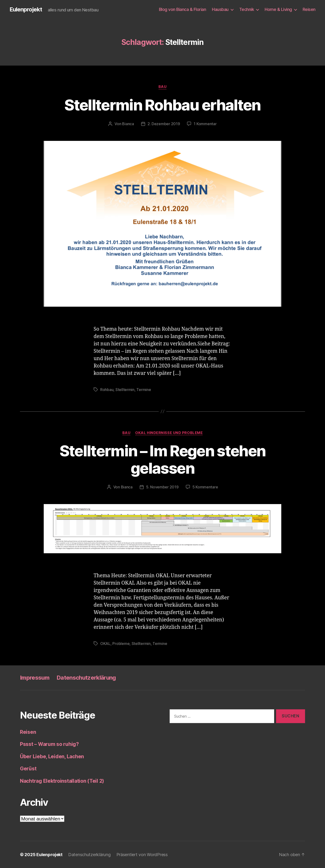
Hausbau (220, 9)
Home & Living (278, 9)
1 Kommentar (205, 124)
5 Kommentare (205, 487)
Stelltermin (125, 390)
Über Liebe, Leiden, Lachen (52, 756)
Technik (247, 9)
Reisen (309, 9)
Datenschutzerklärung (86, 678)
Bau (163, 87)
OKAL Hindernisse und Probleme (169, 433)
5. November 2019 (162, 487)
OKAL (105, 644)
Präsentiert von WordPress (142, 855)
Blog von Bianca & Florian (183, 9)
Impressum (35, 678)
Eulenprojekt (26, 10)
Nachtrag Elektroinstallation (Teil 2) (62, 781)
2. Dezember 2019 (164, 124)
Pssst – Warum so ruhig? (49, 744)
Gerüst (28, 769)
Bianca (128, 124)
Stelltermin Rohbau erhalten (162, 105)
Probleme (121, 644)
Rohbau (107, 390)
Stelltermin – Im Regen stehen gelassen (163, 459)
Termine (144, 390)
